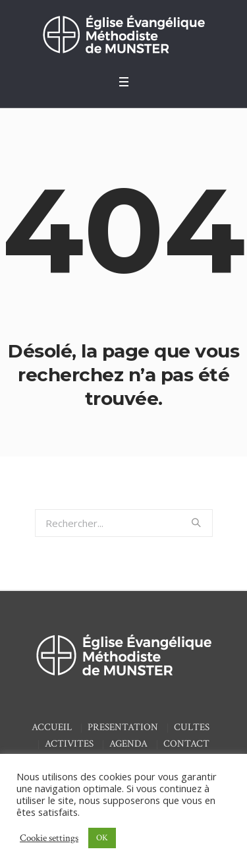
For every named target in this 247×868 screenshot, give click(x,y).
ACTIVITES (69, 744)
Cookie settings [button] (49, 838)
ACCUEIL (52, 727)
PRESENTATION (123, 727)
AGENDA (128, 744)
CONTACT (186, 744)
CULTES (192, 727)
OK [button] (102, 838)
